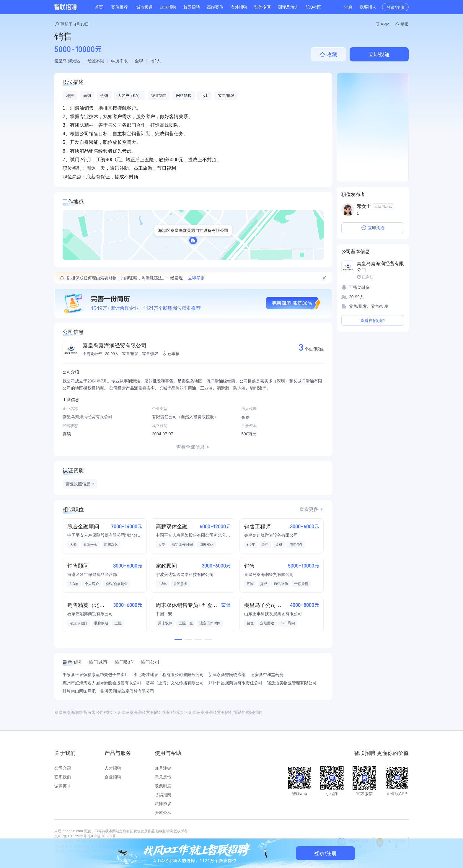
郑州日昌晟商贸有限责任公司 (235, 683)
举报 (405, 24)
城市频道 (144, 7)
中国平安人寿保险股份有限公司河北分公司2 (105, 535)
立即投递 (379, 54)
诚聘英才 (63, 786)
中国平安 (164, 614)
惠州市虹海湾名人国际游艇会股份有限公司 (102, 683)
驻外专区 (263, 7)
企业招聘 (113, 777)
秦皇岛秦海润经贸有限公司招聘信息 (150, 712)
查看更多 (309, 509)
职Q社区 (313, 7)
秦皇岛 (61, 61)
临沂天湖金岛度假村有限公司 (127, 691)
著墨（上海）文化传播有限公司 (175, 683)
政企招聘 (168, 7)
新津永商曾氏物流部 (227, 675)
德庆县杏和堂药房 (267, 675)
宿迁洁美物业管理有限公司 (292, 683)
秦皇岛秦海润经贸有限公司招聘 (83, 712)
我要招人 (368, 7)
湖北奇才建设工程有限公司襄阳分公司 (169, 675)
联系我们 (63, 777)
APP (385, 24)
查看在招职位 (373, 320)
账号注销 (163, 768)
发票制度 (163, 786)
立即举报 (196, 278)
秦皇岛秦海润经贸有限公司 (115, 346)
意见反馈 (163, 777)
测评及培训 (288, 7)
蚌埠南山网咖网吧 (79, 691)
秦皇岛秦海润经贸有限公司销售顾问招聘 (225, 712)
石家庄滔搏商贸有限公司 (90, 614)
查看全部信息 (190, 447)
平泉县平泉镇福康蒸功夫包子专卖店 (96, 675)
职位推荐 (120, 7)
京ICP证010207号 (102, 836)
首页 (99, 7)
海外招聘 (239, 7)
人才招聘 (113, 768)
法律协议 (163, 804)
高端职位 (215, 7)
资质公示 (163, 812)
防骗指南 (163, 795)
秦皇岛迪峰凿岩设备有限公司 (271, 535)
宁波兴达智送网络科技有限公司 (185, 574)
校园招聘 (192, 7)
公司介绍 (63, 768)
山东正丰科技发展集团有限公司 (273, 614)
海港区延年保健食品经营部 (92, 574)
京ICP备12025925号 (70, 836)
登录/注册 (395, 7)
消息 (348, 7)
